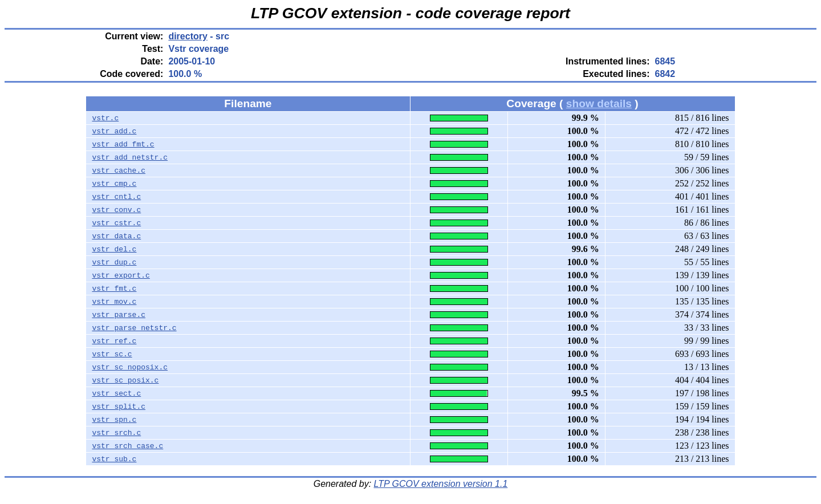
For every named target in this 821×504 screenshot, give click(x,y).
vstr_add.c (114, 131)
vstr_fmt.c (114, 288)
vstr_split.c (119, 407)
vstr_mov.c (114, 302)
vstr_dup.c (114, 262)
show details (599, 103)
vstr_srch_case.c (127, 446)
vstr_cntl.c (116, 197)
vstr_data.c (116, 236)
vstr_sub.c (114, 459)
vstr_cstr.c (116, 223)
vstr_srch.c (116, 433)
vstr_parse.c (119, 315)
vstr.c (105, 118)
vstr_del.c (114, 249)
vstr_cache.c (119, 170)
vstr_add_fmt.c (123, 144)
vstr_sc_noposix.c (130, 367)
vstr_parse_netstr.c (134, 328)
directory (188, 36)
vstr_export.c (121, 275)
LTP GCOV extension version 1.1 (441, 484)
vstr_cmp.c (114, 184)
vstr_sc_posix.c (125, 380)
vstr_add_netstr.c (130, 157)
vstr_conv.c (116, 210)
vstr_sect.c (116, 393)
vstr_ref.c (114, 341)
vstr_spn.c (114, 420)
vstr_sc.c (112, 354)
